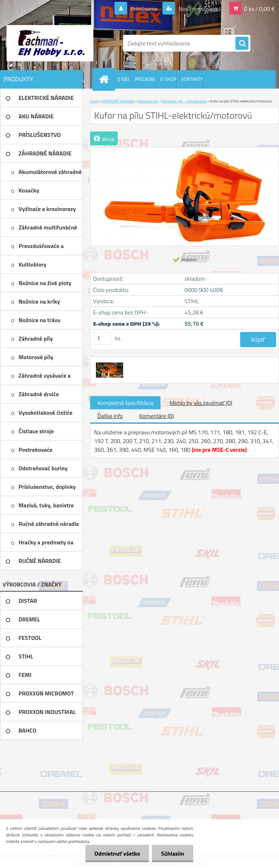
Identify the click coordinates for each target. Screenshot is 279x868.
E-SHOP (168, 79)
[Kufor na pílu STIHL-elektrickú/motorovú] (109, 364)
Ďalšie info (110, 416)
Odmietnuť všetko (117, 853)
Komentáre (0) (156, 416)
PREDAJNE (145, 79)
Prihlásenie (144, 9)
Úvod (94, 101)
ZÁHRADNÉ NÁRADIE (118, 101)
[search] (242, 44)
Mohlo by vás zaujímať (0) (201, 403)
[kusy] (102, 338)
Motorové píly (149, 101)
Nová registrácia (197, 9)
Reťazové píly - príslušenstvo (185, 101)
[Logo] (50, 43)
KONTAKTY (192, 79)
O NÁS (123, 79)
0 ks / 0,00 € (259, 9)
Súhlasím (173, 853)
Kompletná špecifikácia (125, 403)
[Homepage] (105, 79)
